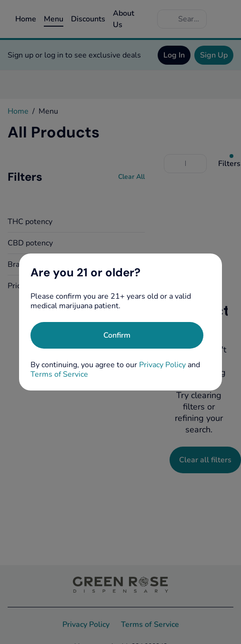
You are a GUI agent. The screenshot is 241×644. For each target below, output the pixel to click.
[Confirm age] (117, 335)
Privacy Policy (162, 365)
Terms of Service (59, 374)
